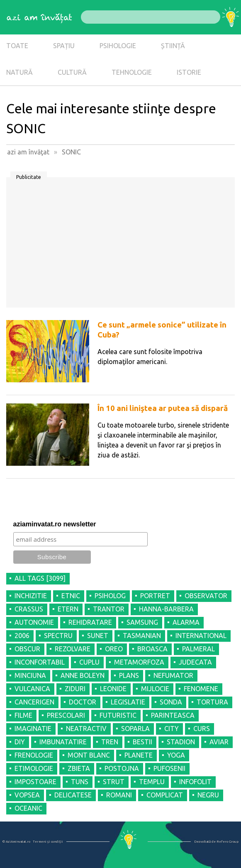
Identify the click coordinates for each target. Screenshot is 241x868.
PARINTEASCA (173, 715)
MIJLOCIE (155, 689)
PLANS (129, 675)
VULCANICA (32, 689)
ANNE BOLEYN (83, 675)
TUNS (80, 782)
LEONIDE (113, 689)
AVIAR (219, 742)
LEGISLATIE (128, 702)
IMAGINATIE (33, 729)
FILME (23, 715)
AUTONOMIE (34, 622)
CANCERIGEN (34, 702)
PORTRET (155, 596)
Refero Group (228, 842)
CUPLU (89, 662)
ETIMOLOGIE (34, 768)
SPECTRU (58, 636)
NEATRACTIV (86, 729)
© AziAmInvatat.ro (16, 842)
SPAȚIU (64, 46)
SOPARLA (135, 729)
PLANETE (139, 755)
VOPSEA (27, 795)
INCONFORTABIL (40, 662)
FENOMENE (201, 689)
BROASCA (152, 649)
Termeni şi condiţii (48, 842)
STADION (181, 742)
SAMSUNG (142, 622)
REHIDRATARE (90, 622)
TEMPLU (152, 782)
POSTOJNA (122, 768)
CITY (172, 729)
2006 (22, 636)
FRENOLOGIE (34, 755)
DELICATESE (73, 795)
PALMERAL (198, 649)
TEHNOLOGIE (132, 72)
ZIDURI (75, 689)
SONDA (171, 702)
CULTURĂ (72, 72)
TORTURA (212, 702)
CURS (202, 729)
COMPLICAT (165, 795)
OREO (114, 649)
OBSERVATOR (206, 596)
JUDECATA (195, 662)
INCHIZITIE (31, 596)
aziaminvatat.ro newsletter (55, 524)
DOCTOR (83, 702)
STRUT (114, 782)
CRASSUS (29, 609)
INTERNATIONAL (201, 636)
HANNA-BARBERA (166, 609)
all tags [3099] (40, 578)
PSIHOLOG (110, 596)
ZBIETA (79, 768)
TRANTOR (109, 609)
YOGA (176, 755)
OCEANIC (28, 808)
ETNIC (71, 596)
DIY (20, 742)
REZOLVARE (73, 649)
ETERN (68, 609)
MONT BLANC (89, 755)
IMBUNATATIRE (63, 742)
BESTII (142, 742)
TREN (110, 742)
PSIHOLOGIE (118, 46)
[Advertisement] (120, 245)
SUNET (98, 636)
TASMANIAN (142, 636)
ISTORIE (189, 72)
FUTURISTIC (118, 715)
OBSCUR (27, 649)
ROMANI (119, 795)
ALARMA (186, 622)
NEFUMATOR (173, 675)
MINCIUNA (30, 675)
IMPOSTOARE (35, 782)
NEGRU (208, 795)
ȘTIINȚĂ (173, 46)
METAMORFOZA (139, 662)
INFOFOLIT (195, 782)
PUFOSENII (169, 768)
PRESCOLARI (66, 715)
